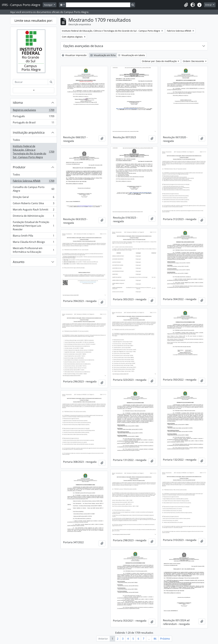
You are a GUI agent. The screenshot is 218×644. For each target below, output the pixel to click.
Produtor (19, 167)
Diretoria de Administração (33, 216)
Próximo (165, 639)
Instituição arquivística (29, 132)
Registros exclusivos (33, 111)
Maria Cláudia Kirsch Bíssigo (33, 243)
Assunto (19, 262)
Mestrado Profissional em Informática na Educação (33, 250)
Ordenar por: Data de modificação (160, 61)
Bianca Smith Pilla (33, 236)
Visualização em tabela (131, 55)
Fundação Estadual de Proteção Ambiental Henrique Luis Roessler (33, 226)
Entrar (209, 5)
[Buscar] (51, 82)
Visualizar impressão (74, 55)
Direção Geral (33, 198)
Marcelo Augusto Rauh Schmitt (33, 210)
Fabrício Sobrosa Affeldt (33, 182)
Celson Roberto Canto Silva (33, 204)
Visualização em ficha (103, 55)
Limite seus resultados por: (34, 21)
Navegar (49, 5)
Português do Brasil (33, 123)
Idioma (18, 103)
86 (155, 639)
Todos (16, 140)
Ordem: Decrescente (194, 61)
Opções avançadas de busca (83, 46)
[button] (186, 5)
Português (33, 117)
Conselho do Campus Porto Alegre (33, 189)
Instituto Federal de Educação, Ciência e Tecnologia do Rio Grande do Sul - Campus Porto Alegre (33, 152)
